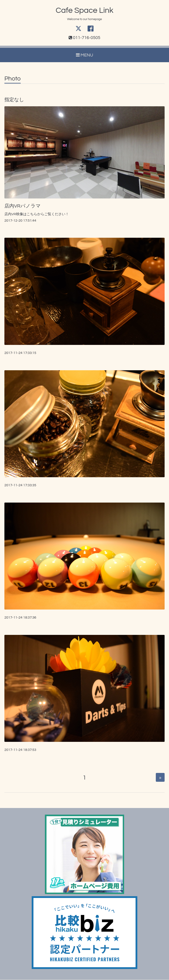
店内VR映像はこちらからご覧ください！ (37, 214)
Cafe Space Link (84, 10)
